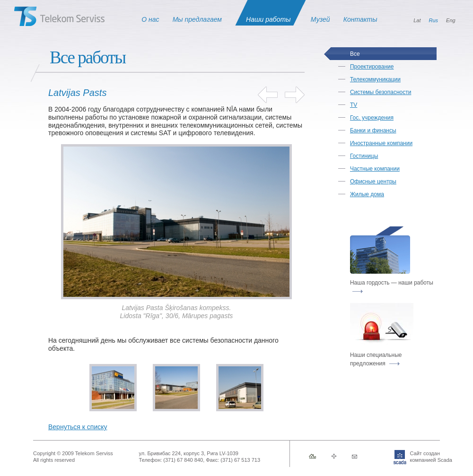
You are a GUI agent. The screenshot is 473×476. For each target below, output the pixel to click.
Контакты (360, 19)
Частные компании (375, 169)
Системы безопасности (381, 92)
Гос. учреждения (372, 118)
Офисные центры (373, 182)
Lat (417, 20)
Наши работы (268, 19)
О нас (150, 19)
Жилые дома (367, 194)
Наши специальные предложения (376, 359)
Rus (434, 20)
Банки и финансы (373, 130)
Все (355, 54)
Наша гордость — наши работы (392, 286)
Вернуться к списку (78, 427)
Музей (320, 19)
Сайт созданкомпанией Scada (417, 457)
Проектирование (372, 67)
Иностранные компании (381, 143)
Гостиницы (364, 156)
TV (354, 105)
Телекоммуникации (375, 79)
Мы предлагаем (197, 19)
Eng (451, 20)
